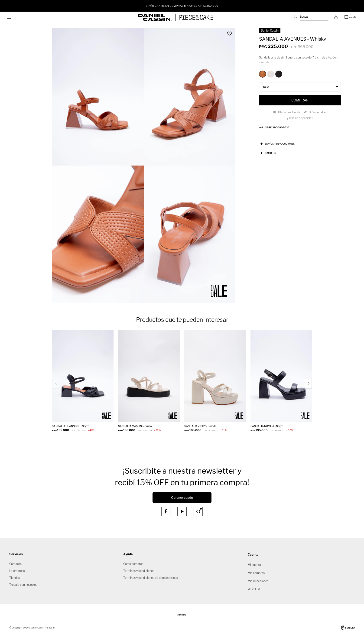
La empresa (17, 571)
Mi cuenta (254, 565)
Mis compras (256, 573)
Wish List (254, 589)
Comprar (300, 100)
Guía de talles (318, 112)
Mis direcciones (258, 581)
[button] (311, 17)
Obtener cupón (182, 498)
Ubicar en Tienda (289, 112)
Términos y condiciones (139, 571)
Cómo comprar (133, 564)
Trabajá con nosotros (23, 585)
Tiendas (15, 578)
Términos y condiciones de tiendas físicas (151, 578)
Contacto (15, 564)
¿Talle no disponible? (300, 118)
